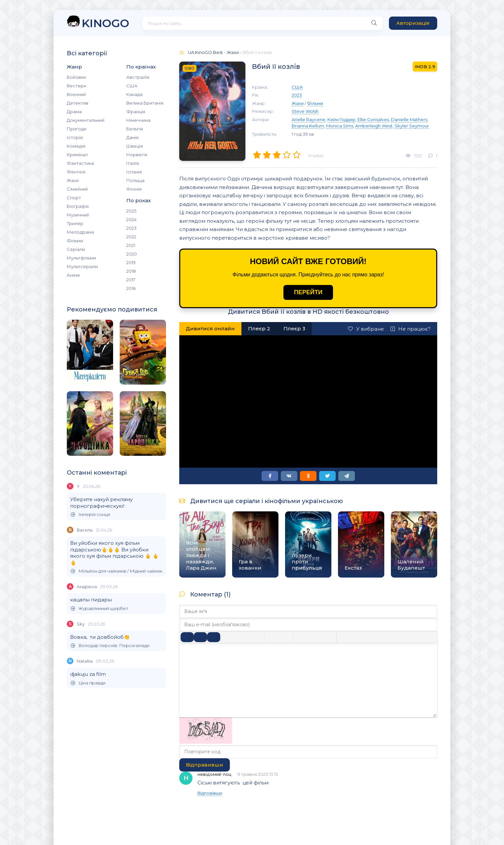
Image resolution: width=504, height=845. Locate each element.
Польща (135, 180)
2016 (131, 288)
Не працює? (411, 329)
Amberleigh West (374, 126)
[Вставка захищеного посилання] (328, 637)
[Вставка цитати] (345, 637)
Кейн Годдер (341, 119)
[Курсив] (200, 637)
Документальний (86, 120)
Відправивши (205, 765)
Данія (132, 137)
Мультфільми (81, 258)
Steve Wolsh (305, 111)
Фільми (75, 241)
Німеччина (138, 120)
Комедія (76, 146)
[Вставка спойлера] (371, 637)
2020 (132, 254)
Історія (75, 137)
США (132, 86)
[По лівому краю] (230, 637)
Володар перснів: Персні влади (110, 646)
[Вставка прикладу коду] (358, 637)
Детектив (78, 103)
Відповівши (210, 793)
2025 (131, 211)
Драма (74, 112)
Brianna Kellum (308, 126)
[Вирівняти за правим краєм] (256, 637)
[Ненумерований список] (273, 637)
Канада (134, 94)
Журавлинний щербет (100, 609)
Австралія (138, 77)
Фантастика (80, 163)
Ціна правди (88, 683)
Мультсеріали (82, 266)
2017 (131, 280)
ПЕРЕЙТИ (308, 292)
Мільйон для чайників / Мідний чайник (117, 571)
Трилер (75, 223)
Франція (136, 112)
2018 (131, 271)
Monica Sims (340, 126)
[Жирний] (187, 637)
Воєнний (76, 94)
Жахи (73, 180)
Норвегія (137, 155)
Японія (134, 189)
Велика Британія (145, 103)
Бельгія (135, 129)
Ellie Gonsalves (373, 119)
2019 (131, 262)
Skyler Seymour (412, 126)
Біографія (78, 206)
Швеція (135, 146)
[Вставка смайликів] (302, 637)
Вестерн (77, 86)
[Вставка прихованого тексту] (384, 637)
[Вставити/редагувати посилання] (315, 637)
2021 (131, 245)
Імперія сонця (90, 515)
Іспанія (134, 172)
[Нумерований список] (286, 637)
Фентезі (76, 172)
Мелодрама (80, 232)
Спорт (74, 198)
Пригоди (77, 129)
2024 (131, 219)
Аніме (73, 275)
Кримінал (77, 155)
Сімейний (77, 189)
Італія (133, 163)
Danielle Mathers (409, 119)
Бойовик (76, 77)
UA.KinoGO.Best (205, 52)
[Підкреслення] (214, 637)
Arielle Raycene (309, 119)
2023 (131, 228)
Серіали (76, 249)
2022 (131, 237)
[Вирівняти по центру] (243, 637)
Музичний (78, 215)
